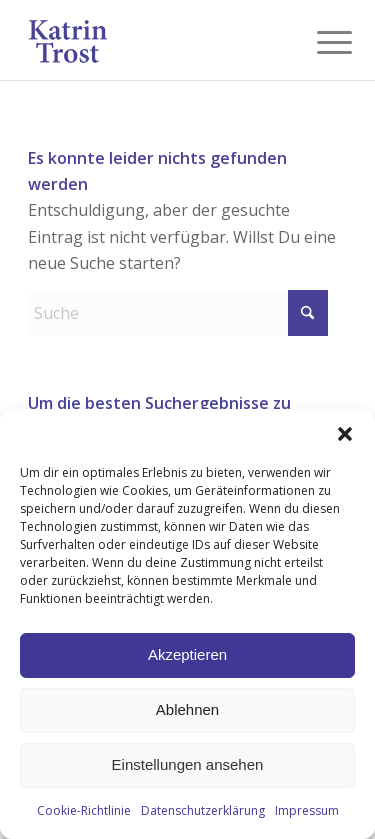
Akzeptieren (187, 654)
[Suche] (178, 313)
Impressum (307, 810)
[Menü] (319, 42)
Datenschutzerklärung (203, 810)
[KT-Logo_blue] (155, 40)
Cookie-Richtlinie (84, 810)
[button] (345, 434)
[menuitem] (319, 42)
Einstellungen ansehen (188, 764)
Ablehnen (187, 709)
